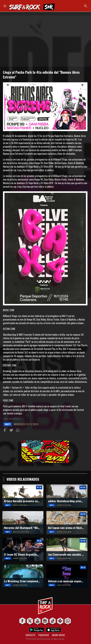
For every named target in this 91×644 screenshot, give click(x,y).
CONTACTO (30, 635)
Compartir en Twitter (12, 431)
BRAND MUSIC (58, 635)
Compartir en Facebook (5, 431)
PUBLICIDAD (44, 635)
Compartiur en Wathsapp (18, 431)
